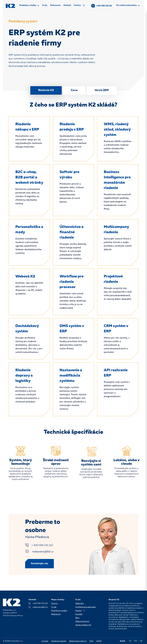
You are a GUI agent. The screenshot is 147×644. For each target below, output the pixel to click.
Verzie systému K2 (83, 625)
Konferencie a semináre (85, 607)
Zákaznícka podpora (78, 641)
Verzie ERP (102, 90)
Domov (54, 603)
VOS (91, 641)
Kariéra (80, 5)
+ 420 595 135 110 (39, 545)
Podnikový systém (59, 611)
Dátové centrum (82, 621)
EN (136, 641)
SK (141, 641)
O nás (45, 5)
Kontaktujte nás (39, 564)
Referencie (56, 5)
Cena (74, 90)
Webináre (80, 603)
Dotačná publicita (59, 641)
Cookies (45, 641)
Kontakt (67, 5)
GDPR (99, 641)
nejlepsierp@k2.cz (39, 551)
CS (130, 641)
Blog (77, 618)
